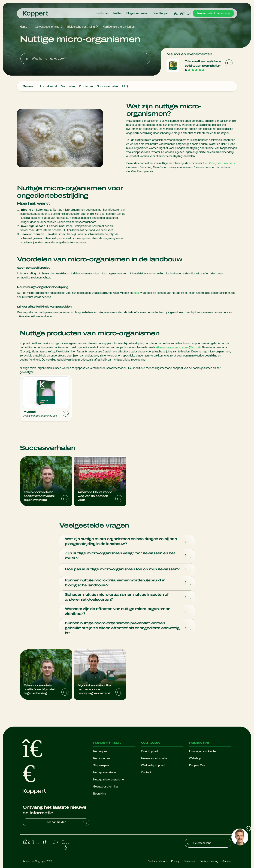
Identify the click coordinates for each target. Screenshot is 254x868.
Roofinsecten (101, 758)
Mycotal (195, 347)
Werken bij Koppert (153, 765)
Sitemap (227, 861)
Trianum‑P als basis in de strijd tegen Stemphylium (203, 63)
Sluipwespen (101, 765)
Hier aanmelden (67, 822)
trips (136, 293)
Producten (102, 13)
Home (23, 27)
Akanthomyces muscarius (219, 163)
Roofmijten (100, 751)
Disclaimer (189, 861)
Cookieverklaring (209, 861)
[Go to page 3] (193, 70)
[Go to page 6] (203, 70)
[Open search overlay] (176, 13)
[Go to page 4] (196, 70)
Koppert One (197, 765)
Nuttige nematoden (105, 772)
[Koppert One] (183, 13)
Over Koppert (161, 13)
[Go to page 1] (186, 70)
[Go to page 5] (200, 70)
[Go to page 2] (189, 70)
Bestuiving (100, 794)
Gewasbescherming (47, 27)
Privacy (175, 861)
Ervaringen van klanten (203, 751)
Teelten (117, 13)
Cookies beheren (157, 861)
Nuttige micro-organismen (119, 27)
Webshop (195, 758)
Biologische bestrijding (81, 27)
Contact (146, 772)
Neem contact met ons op (213, 13)
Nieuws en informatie (154, 758)
